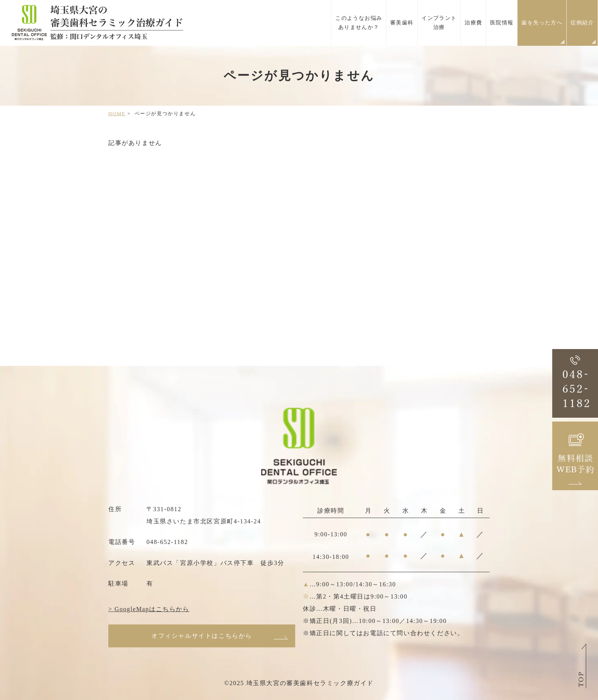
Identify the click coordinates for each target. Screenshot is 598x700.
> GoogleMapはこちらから (149, 609)
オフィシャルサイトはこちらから (202, 636)
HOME (117, 113)
